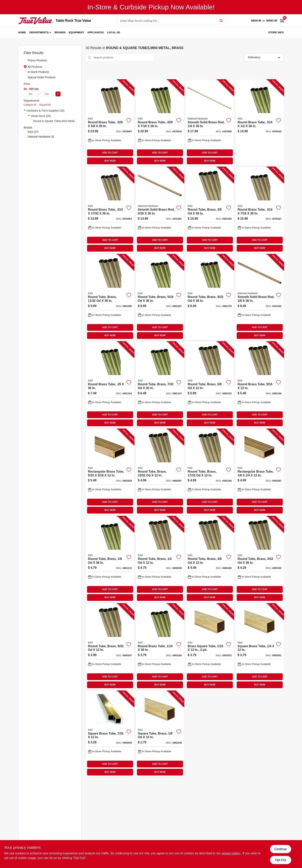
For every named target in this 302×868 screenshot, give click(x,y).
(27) (33, 132)
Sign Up (272, 21)
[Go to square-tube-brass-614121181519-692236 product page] (160, 734)
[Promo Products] (25, 60)
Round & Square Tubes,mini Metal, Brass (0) (60, 121)
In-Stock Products (38, 72)
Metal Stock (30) (41, 116)
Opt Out (280, 860)
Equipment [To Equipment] (76, 32)
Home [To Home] (22, 32)
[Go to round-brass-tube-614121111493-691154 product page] (110, 385)
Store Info (276, 32)
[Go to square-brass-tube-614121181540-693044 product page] (110, 734)
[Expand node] (25, 111)
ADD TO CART (110, 153)
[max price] (47, 94)
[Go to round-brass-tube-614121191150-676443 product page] (260, 123)
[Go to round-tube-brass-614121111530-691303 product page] (210, 210)
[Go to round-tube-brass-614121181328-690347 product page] (110, 647)
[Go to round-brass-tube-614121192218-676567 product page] (110, 123)
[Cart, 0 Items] (282, 21)
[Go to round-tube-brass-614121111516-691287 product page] (160, 297)
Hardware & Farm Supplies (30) (46, 111)
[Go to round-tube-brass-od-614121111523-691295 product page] (110, 297)
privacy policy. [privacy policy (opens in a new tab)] (231, 853)
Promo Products (37, 60)
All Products (35, 67)
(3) (41, 137)
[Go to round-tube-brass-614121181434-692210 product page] (210, 385)
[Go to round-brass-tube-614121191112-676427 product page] (260, 210)
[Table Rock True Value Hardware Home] (36, 21)
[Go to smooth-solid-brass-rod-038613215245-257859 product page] (210, 123)
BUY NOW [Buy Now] (110, 161)
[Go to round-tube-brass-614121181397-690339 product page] (160, 559)
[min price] (31, 94)
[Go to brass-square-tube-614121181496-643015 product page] (210, 647)
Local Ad (114, 32)
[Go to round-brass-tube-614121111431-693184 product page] (160, 647)
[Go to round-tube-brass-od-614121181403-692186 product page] (210, 472)
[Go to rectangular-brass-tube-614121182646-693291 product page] (260, 472)
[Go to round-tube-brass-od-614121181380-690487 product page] (160, 472)
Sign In (256, 21)
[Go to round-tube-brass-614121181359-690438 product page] (210, 559)
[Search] (221, 20)
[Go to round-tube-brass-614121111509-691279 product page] (210, 297)
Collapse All (30, 105)
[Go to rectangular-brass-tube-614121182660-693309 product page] (110, 472)
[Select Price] (58, 94)
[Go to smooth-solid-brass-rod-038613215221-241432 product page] (260, 297)
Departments (39, 32)
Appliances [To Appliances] (96, 32)
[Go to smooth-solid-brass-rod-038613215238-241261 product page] (160, 210)
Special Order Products (42, 77)
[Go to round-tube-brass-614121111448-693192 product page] (260, 559)
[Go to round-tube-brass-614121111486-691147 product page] (160, 385)
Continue (280, 849)
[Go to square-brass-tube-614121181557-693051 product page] (260, 647)
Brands (60, 32)
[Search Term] (171, 21)
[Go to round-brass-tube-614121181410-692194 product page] (260, 385)
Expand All (45, 105)
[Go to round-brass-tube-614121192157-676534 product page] (160, 123)
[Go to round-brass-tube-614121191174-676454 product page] (110, 210)
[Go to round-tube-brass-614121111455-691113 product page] (110, 559)
